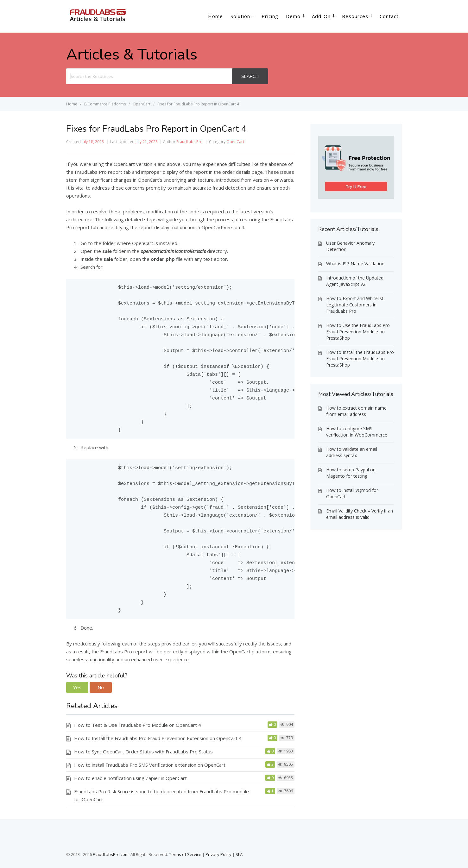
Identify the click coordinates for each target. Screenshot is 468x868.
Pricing (270, 16)
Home (215, 16)
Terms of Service (185, 854)
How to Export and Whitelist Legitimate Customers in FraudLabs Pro (355, 305)
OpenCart (235, 142)
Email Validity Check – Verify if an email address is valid (360, 514)
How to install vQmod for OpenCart (352, 493)
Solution (240, 16)
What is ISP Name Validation (355, 264)
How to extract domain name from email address (356, 411)
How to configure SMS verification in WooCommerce (357, 432)
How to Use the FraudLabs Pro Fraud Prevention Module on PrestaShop (358, 332)
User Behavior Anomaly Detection (350, 246)
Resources (355, 16)
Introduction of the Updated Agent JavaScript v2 (355, 281)
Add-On (321, 16)
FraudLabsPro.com (111, 854)
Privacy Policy (218, 854)
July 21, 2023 (147, 142)
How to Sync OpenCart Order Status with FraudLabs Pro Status (143, 752)
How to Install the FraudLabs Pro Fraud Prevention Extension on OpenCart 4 (158, 738)
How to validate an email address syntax (352, 452)
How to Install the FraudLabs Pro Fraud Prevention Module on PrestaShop (360, 359)
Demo (293, 16)
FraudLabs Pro (190, 142)
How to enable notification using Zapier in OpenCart (130, 778)
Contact (389, 16)
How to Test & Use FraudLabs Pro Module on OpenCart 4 (138, 725)
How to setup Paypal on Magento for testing (351, 473)
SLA (239, 854)
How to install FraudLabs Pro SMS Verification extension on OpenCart (150, 765)
